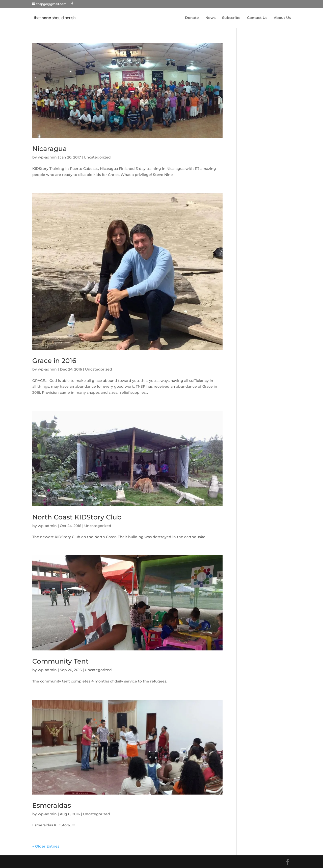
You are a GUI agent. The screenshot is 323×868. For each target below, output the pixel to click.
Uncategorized (97, 157)
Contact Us (257, 18)
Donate (192, 18)
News (210, 18)
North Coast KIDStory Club (77, 517)
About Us (282, 18)
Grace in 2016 (54, 361)
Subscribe (231, 18)
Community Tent (60, 661)
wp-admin (47, 157)
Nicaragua (50, 149)
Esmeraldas (52, 805)
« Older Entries (46, 846)
